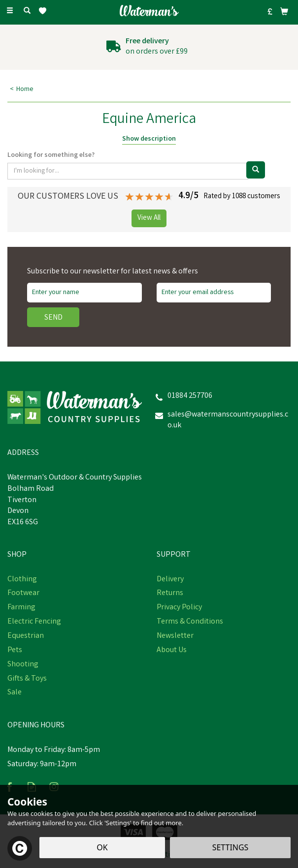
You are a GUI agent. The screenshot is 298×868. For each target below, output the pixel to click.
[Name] (84, 293)
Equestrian (26, 636)
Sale (15, 693)
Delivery (170, 580)
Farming (21, 608)
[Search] (27, 11)
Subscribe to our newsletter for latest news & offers (113, 272)
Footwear (23, 594)
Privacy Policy (179, 608)
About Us (172, 651)
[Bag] (284, 11)
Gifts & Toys (27, 679)
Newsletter (175, 636)
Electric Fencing (34, 622)
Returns (170, 594)
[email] (214, 293)
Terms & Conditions (190, 622)
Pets (15, 651)
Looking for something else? (51, 155)
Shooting (23, 665)
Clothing (22, 580)
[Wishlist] (45, 11)
